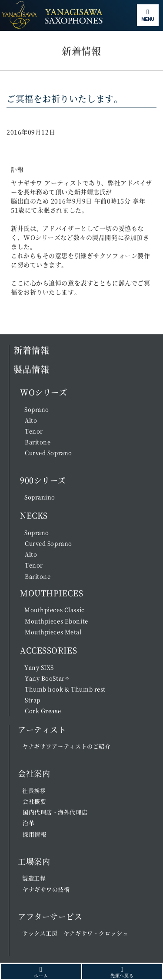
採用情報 (34, 834)
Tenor (34, 431)
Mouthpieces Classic (55, 609)
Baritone (38, 442)
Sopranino (40, 497)
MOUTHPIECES (52, 593)
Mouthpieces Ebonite (57, 621)
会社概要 (34, 801)
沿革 (28, 823)
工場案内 (34, 861)
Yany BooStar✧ (47, 678)
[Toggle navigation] (148, 15)
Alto (31, 420)
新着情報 (31, 350)
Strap (33, 700)
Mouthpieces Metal (53, 632)
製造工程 (34, 878)
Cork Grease (43, 710)
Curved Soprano (48, 452)
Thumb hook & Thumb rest (65, 689)
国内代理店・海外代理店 (55, 812)
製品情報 (31, 369)
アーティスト (42, 729)
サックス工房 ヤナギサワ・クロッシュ (75, 933)
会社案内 (34, 773)
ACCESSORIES (48, 650)
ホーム (41, 975)
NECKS (34, 515)
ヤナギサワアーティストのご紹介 (66, 746)
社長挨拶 (34, 790)
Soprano (37, 409)
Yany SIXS (39, 667)
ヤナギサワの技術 (46, 889)
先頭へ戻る (122, 975)
